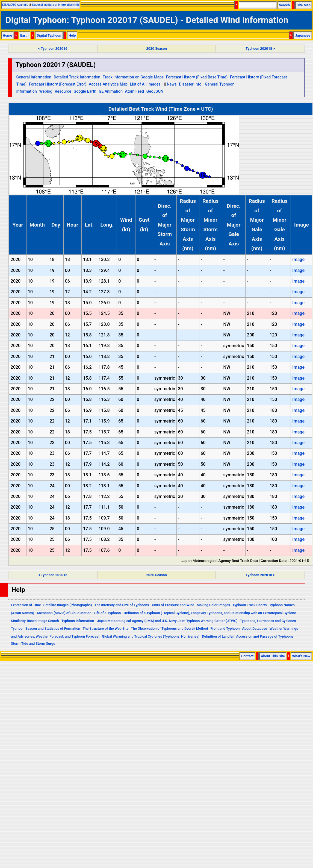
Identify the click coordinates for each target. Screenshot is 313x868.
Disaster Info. (191, 84)
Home (7, 35)
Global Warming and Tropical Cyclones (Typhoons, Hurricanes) (151, 636)
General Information (34, 77)
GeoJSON (155, 91)
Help (72, 35)
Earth (24, 35)
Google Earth (85, 91)
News (172, 84)
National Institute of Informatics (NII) (56, 5)
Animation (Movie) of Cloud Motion (64, 613)
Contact (247, 656)
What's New (301, 656)
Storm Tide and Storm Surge (33, 643)
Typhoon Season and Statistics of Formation (45, 628)
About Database (254, 628)
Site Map (304, 5)
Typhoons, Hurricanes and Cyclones (268, 621)
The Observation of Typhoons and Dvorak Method (169, 628)
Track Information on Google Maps (133, 77)
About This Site (273, 656)
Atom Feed (135, 91)
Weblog (46, 91)
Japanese (303, 35)
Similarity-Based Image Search (35, 621)
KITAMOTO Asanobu (15, 5)
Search (284, 5)
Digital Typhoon (49, 35)
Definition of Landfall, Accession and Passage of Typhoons (248, 636)
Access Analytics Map (108, 84)
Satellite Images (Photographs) (68, 605)
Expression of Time (26, 605)
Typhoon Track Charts (250, 605)
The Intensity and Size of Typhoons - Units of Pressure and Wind (144, 605)
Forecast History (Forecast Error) (58, 84)
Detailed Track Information (77, 77)
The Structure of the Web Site (105, 628)
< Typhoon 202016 (53, 49)
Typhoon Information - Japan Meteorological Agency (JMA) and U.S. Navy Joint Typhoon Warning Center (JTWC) (150, 621)
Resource (63, 91)
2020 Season (156, 49)
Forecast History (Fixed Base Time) (197, 77)
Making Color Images (213, 605)
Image (298, 259)
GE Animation (111, 91)
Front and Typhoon (225, 628)
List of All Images (145, 84)
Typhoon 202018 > (260, 49)
